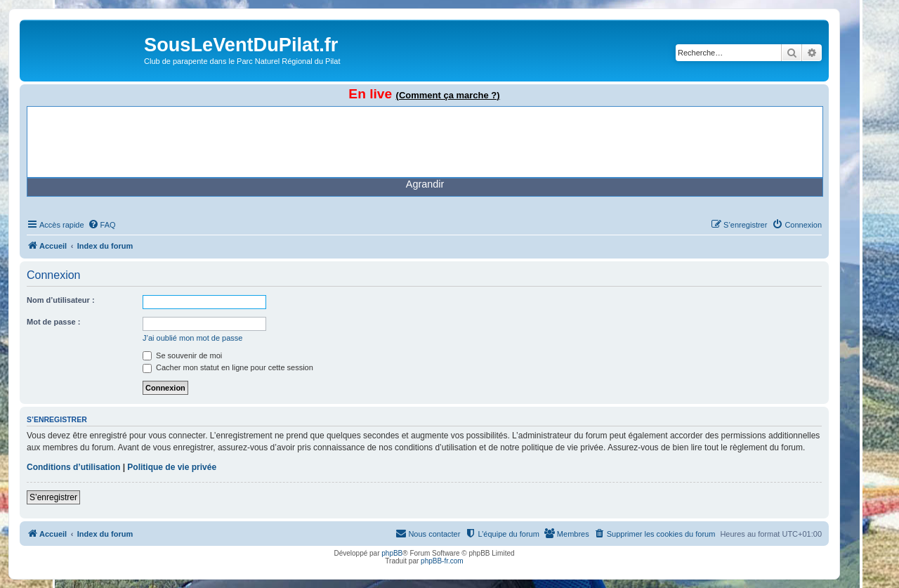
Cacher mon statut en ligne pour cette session (228, 367)
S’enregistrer (53, 497)
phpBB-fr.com (442, 561)
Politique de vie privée (172, 467)
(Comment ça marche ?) (448, 95)
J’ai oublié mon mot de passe (192, 338)
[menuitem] (102, 225)
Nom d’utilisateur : (61, 300)
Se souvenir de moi (182, 355)
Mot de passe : (53, 322)
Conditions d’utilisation (73, 467)
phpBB (392, 553)
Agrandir (425, 184)
